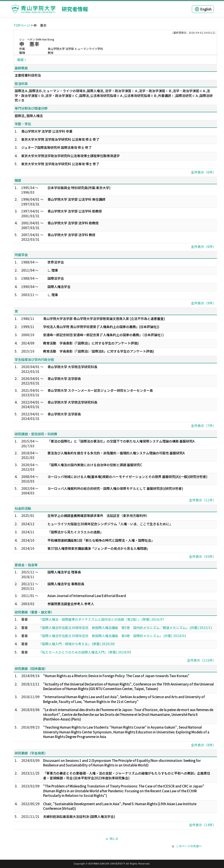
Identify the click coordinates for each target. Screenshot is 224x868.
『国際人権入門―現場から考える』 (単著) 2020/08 (77, 644)
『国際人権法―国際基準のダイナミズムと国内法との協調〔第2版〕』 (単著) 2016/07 (101, 619)
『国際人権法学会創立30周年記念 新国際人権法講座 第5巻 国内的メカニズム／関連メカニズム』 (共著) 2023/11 (126, 628)
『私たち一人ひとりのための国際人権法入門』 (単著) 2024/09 (85, 652)
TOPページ (22, 25)
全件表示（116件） (201, 660)
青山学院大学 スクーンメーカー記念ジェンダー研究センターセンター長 (100, 390)
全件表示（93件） (202, 556)
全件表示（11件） (202, 500)
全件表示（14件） (202, 825)
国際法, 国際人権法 (29, 116)
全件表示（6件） (203, 172)
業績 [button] (20, 60)
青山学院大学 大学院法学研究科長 (72, 367)
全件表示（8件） (203, 745)
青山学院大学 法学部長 (64, 379)
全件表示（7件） (203, 426)
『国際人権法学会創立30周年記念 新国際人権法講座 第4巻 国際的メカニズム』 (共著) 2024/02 (112, 636)
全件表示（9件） (203, 303)
